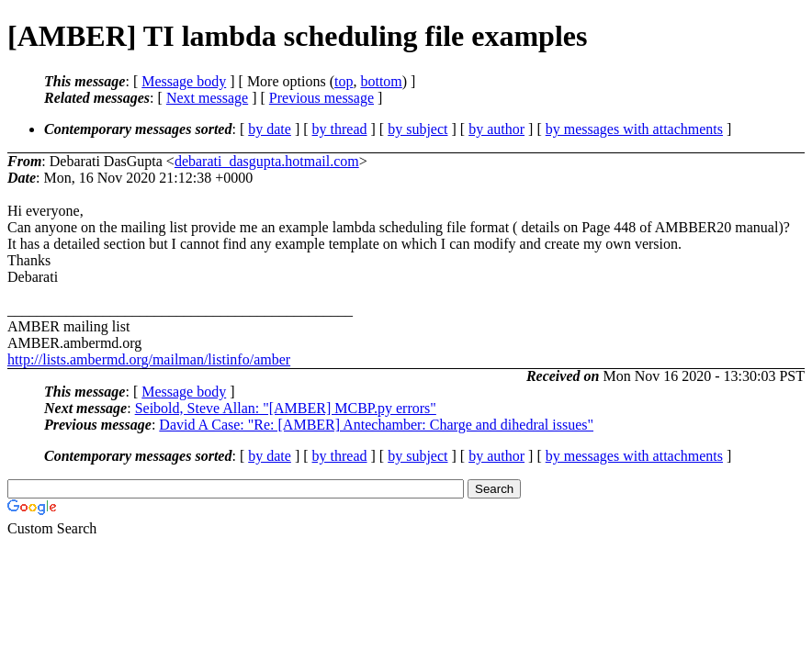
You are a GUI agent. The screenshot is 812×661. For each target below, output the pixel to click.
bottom (381, 81)
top (344, 81)
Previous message (321, 98)
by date (270, 129)
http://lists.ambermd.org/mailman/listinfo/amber (149, 359)
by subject (417, 129)
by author (496, 129)
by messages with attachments (634, 129)
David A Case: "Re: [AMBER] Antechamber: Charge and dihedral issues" (376, 425)
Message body (184, 81)
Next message (207, 98)
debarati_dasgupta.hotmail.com (267, 161)
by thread (340, 129)
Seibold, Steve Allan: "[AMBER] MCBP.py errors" (286, 408)
